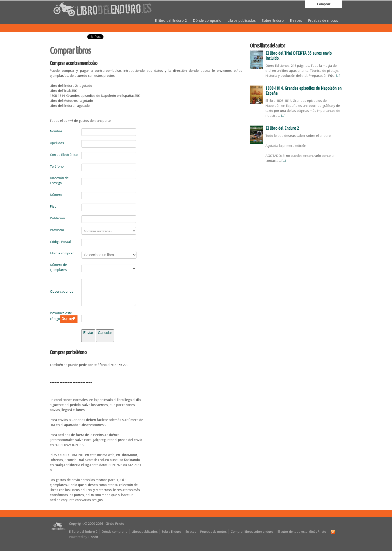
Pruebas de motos (323, 20)
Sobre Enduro (273, 20)
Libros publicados (242, 20)
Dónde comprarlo (207, 20)
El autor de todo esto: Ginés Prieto (302, 532)
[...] (338, 76)
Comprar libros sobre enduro (252, 532)
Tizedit (93, 537)
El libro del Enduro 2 (171, 20)
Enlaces (296, 20)
